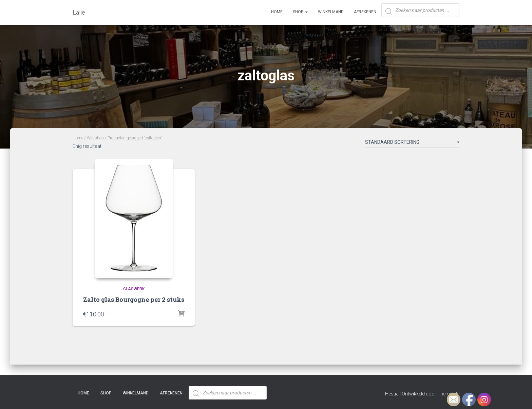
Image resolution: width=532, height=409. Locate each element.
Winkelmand (331, 12)
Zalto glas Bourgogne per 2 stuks (134, 299)
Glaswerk (134, 289)
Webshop (95, 138)
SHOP (300, 12)
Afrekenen (365, 12)
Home (277, 12)
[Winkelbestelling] (412, 143)
